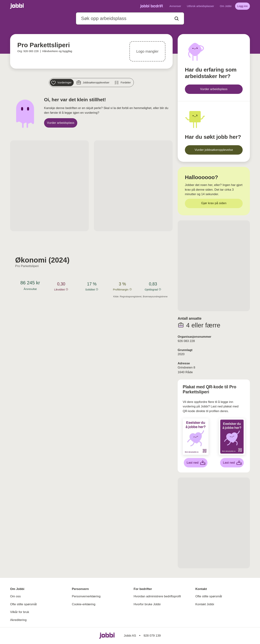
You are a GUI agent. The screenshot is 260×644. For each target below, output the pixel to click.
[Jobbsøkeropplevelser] (93, 83)
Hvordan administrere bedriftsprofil (157, 596)
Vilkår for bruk (20, 612)
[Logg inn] (242, 6)
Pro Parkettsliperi (27, 266)
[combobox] (130, 18)
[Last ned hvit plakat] (196, 463)
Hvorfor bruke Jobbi (147, 604)
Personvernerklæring (86, 596)
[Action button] (177, 19)
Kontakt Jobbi (205, 604)
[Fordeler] (123, 83)
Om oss (15, 596)
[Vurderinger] (62, 83)
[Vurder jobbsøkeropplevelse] (214, 150)
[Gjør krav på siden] (214, 203)
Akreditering (18, 620)
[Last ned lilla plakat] (232, 463)
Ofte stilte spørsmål (23, 604)
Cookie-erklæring (84, 604)
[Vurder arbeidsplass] (61, 123)
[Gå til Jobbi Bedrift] (151, 6)
